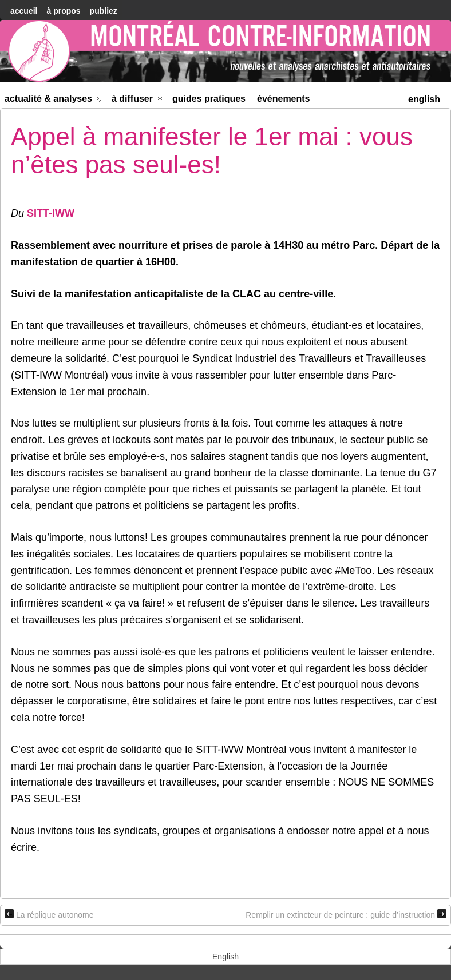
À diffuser (137, 101)
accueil (24, 11)
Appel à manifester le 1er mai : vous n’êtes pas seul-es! (212, 150)
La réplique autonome (49, 914)
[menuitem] (424, 98)
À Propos (63, 11)
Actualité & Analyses (53, 101)
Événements (284, 99)
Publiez (104, 11)
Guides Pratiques (209, 99)
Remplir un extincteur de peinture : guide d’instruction (346, 914)
